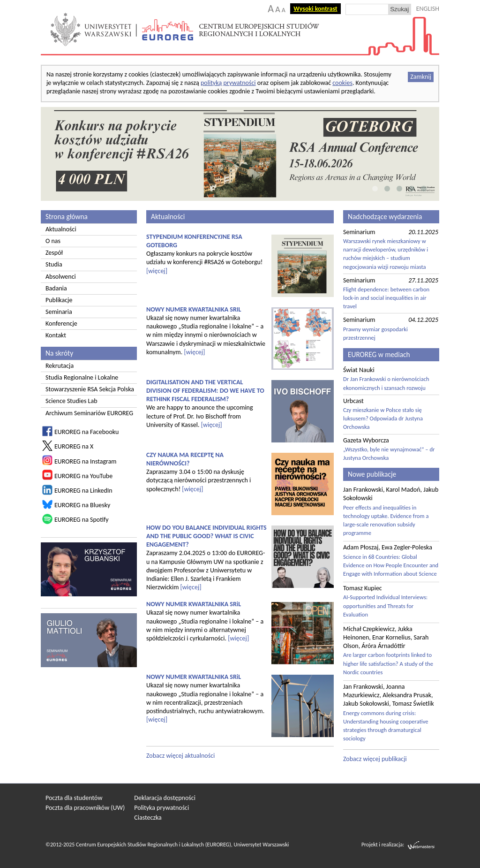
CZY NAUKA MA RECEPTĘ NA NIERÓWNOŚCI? (185, 459)
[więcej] (157, 271)
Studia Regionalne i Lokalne (82, 377)
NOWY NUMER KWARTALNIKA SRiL (194, 604)
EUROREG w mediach (379, 354)
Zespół (54, 253)
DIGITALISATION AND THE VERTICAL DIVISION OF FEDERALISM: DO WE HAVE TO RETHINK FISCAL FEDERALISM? (205, 391)
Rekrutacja (60, 366)
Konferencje (61, 324)
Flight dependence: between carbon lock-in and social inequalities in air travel (386, 298)
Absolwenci (61, 277)
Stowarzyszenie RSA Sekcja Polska (90, 389)
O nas (53, 241)
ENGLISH (428, 9)
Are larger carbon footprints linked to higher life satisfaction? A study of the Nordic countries (388, 663)
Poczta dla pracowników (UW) (85, 808)
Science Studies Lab (71, 401)
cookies (342, 83)
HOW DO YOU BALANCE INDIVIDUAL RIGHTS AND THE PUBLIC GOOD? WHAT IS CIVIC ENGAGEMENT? (206, 536)
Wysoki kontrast (315, 9)
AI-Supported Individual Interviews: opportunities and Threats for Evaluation (385, 605)
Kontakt (56, 335)
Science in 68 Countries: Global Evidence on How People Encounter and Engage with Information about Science (391, 565)
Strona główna (67, 217)
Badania (56, 288)
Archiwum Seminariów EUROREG (89, 413)
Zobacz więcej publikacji (375, 759)
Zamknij (421, 77)
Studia (54, 264)
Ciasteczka (148, 818)
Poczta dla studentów (74, 798)
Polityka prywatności (161, 808)
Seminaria (59, 312)
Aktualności (61, 229)
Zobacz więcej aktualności (180, 756)
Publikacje (59, 300)
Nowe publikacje (372, 474)
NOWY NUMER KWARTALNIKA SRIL (194, 309)
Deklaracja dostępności (165, 798)
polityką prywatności (228, 83)
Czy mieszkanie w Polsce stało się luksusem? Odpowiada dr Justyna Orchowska (383, 418)
